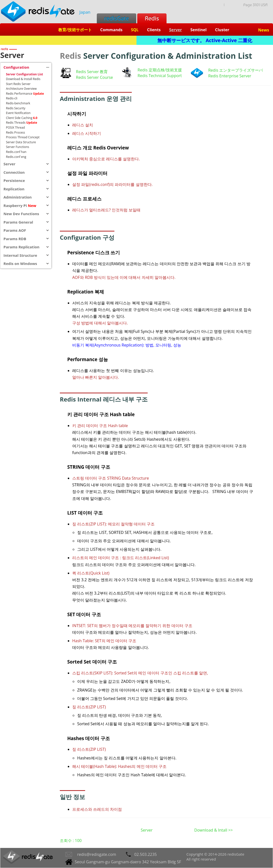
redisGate (117, 18)
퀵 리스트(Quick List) (91, 573)
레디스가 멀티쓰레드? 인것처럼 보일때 (106, 210)
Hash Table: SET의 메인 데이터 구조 (104, 641)
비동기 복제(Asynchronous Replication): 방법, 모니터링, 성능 (127, 345)
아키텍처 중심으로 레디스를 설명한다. (106, 159)
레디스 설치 (83, 125)
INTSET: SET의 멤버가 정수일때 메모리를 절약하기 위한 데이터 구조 (132, 626)
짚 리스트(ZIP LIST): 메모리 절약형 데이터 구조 (113, 524)
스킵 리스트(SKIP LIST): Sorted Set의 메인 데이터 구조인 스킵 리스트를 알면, (140, 673)
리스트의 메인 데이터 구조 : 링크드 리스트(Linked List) (121, 558)
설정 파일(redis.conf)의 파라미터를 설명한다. (112, 184)
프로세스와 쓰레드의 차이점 (97, 809)
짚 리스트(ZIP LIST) (89, 707)
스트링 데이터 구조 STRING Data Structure (111, 478)
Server (147, 830)
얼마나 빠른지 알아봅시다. (96, 377)
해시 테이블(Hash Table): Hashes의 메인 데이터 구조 (119, 766)
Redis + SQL (68, 40)
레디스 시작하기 (87, 133)
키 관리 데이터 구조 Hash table (100, 426)
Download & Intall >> (214, 830)
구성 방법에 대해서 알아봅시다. (100, 323)
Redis (152, 18)
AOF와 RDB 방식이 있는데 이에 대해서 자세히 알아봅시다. (124, 277)
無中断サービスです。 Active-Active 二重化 (205, 40)
